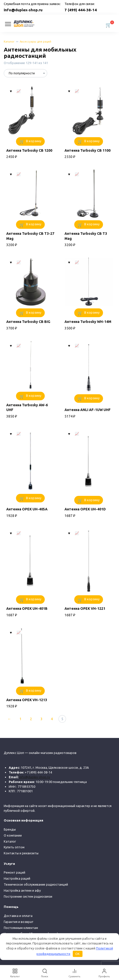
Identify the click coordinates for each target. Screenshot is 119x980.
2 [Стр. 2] (31, 719)
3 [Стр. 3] (41, 719)
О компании (13, 835)
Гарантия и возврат (19, 922)
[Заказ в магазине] (25, 73)
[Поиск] (45, 973)
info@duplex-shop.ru (23, 10)
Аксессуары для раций (35, 42)
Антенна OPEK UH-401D (85, 509)
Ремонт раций (14, 872)
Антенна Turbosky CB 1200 (29, 150)
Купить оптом (14, 847)
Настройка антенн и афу (22, 890)
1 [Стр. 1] (20, 719)
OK (77, 954)
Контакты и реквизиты (21, 853)
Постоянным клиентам (21, 928)
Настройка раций (17, 878)
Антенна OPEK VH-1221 (85, 609)
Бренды (10, 829)
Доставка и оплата (18, 916)
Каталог (9, 42)
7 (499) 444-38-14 (81, 10)
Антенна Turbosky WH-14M (88, 322)
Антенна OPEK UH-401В (27, 609)
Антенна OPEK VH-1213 (27, 700)
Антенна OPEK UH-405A (27, 509)
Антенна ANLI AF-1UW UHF (87, 410)
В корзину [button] (34, 141)
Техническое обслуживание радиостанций (36, 884)
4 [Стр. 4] (52, 719)
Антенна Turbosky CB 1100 (87, 150)
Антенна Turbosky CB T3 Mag (86, 236)
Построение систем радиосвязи (28, 896)
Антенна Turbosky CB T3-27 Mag (30, 236)
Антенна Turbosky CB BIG (28, 322)
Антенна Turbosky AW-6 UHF (27, 408)
